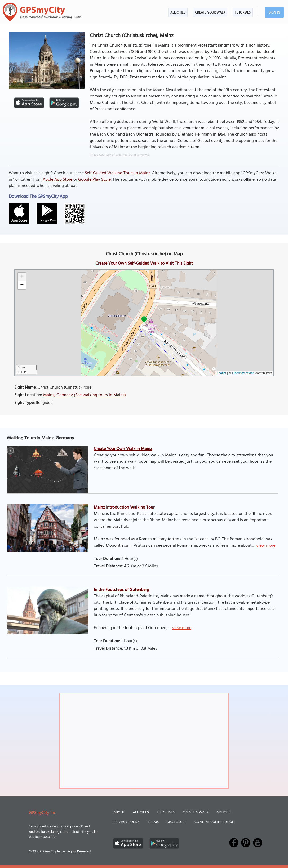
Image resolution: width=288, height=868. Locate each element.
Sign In (274, 13)
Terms (153, 822)
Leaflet (221, 373)
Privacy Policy (127, 822)
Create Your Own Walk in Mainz (123, 449)
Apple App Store (57, 180)
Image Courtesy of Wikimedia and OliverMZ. (120, 155)
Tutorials (243, 13)
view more (266, 546)
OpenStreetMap (243, 373)
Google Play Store (94, 180)
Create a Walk (196, 813)
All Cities (178, 13)
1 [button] (144, 319)
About (119, 813)
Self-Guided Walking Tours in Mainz (118, 173)
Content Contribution (214, 822)
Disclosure (177, 822)
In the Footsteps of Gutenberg (121, 590)
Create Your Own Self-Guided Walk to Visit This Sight (144, 264)
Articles (224, 813)
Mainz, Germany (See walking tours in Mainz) (85, 395)
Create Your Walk (210, 13)
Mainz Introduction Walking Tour (124, 508)
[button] (22, 277)
